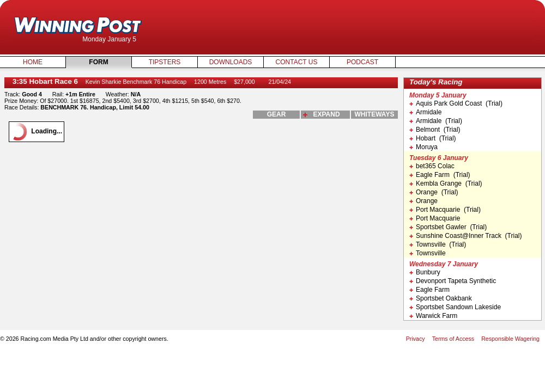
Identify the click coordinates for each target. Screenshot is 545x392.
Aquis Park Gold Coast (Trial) (456, 103)
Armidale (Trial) (436, 121)
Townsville (428, 253)
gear (277, 114)
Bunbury (425, 272)
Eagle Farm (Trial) (440, 175)
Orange (423, 201)
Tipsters (165, 62)
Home (33, 62)
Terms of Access (453, 339)
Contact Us (297, 62)
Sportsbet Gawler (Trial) (448, 227)
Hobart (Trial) (433, 138)
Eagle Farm (429, 290)
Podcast (362, 62)
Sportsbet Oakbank (441, 298)
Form (98, 62)
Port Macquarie (435, 218)
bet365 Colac (432, 166)
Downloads (231, 62)
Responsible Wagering (510, 339)
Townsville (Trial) (438, 244)
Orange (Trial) (434, 192)
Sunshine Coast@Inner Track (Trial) (465, 236)
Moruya (423, 147)
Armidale (425, 112)
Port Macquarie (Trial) (445, 210)
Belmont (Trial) (435, 130)
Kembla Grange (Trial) (446, 183)
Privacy (416, 339)
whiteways (375, 114)
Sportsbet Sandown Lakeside (455, 307)
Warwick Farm (433, 316)
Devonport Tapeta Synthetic (453, 281)
